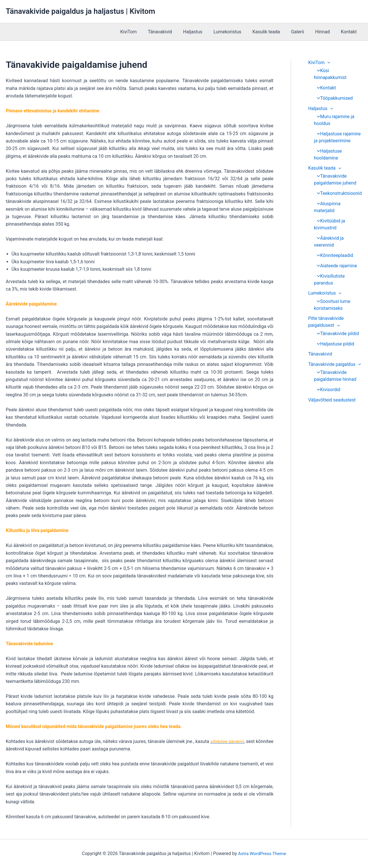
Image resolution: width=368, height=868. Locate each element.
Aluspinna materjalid (338, 204)
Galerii (302, 32)
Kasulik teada (273, 32)
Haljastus (203, 32)
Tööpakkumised (333, 98)
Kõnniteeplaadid (333, 249)
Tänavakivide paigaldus (335, 358)
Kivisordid (327, 383)
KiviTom (143, 32)
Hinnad (325, 32)
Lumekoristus (236, 32)
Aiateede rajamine (335, 259)
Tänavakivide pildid (336, 327)
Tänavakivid (172, 32)
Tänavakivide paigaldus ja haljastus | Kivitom (80, 11)
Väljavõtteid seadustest (332, 394)
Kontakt (350, 32)
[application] (328, 63)
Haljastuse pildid (334, 337)
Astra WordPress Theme (262, 853)
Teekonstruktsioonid (338, 194)
